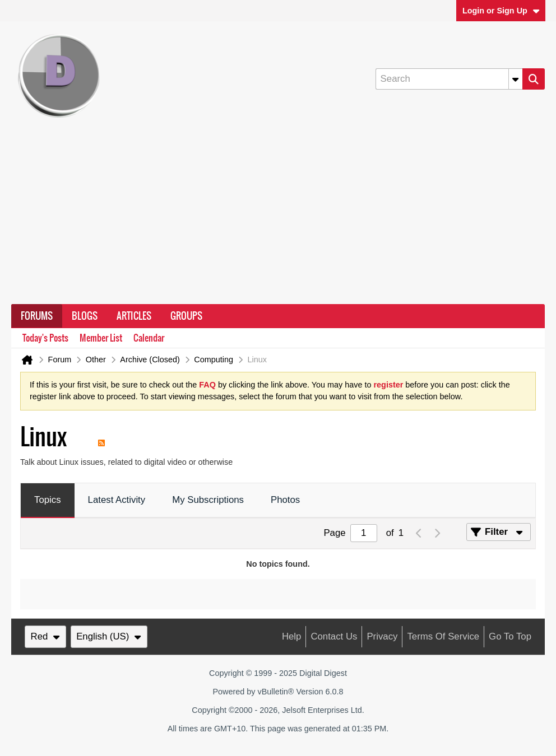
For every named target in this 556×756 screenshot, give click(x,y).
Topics (48, 500)
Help (292, 636)
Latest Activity (117, 500)
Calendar (149, 338)
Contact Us (334, 636)
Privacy (382, 636)
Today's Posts (45, 338)
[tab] (48, 501)
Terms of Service (443, 636)
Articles (134, 316)
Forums (37, 316)
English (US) (109, 636)
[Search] (449, 79)
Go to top (510, 636)
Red (45, 636)
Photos (285, 500)
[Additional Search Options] (516, 79)
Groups (186, 316)
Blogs (85, 316)
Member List (101, 338)
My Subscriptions (208, 500)
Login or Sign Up (501, 11)
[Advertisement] (278, 220)
